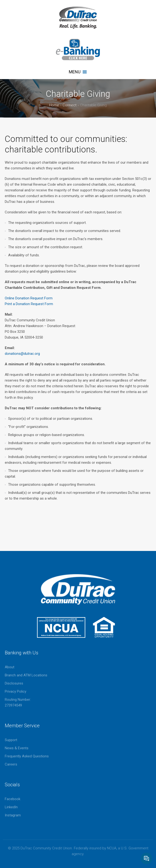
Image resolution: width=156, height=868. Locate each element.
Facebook (13, 799)
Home (54, 105)
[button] (75, 72)
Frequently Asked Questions (27, 756)
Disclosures (14, 683)
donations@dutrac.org (22, 354)
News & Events (17, 748)
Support (11, 740)
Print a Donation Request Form (29, 304)
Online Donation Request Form (29, 298)
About (10, 667)
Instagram (13, 815)
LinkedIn (11, 807)
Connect (70, 105)
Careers (11, 764)
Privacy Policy (16, 691)
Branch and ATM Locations (26, 675)
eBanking (78, 50)
